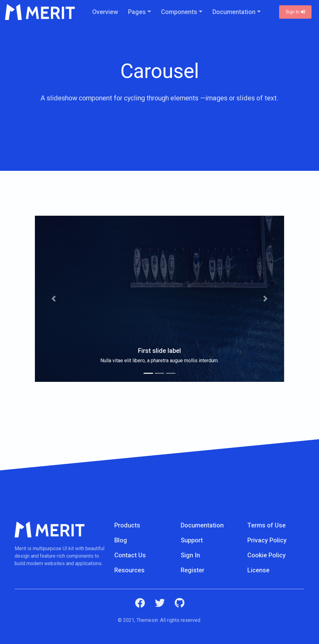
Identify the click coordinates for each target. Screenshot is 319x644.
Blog (121, 540)
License (258, 570)
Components (179, 12)
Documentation (234, 12)
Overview (105, 12)
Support (192, 540)
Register (193, 570)
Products (127, 525)
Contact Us (130, 555)
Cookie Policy (267, 555)
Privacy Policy (267, 540)
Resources (129, 570)
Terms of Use (267, 525)
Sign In (295, 12)
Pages (137, 12)
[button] (54, 299)
